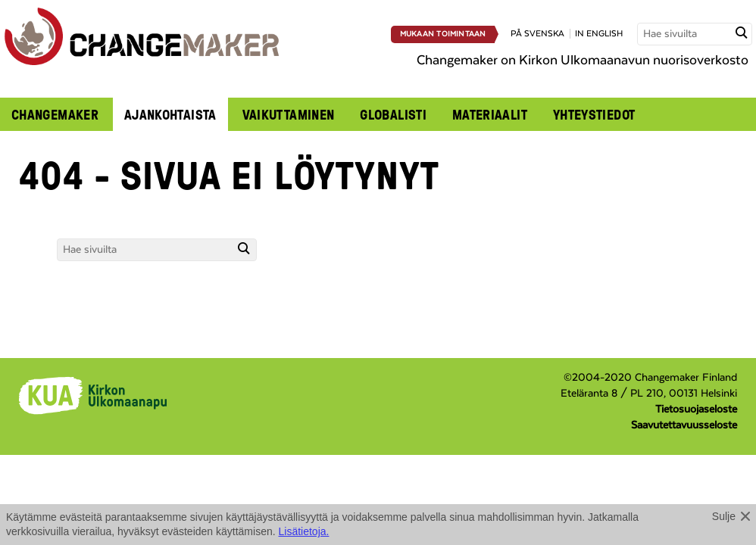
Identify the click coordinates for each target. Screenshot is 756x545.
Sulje (724, 516)
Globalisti (393, 114)
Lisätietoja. (304, 531)
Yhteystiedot (594, 114)
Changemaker (55, 114)
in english (599, 34)
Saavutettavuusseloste (684, 425)
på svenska (537, 34)
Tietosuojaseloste (696, 410)
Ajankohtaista (170, 114)
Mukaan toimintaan (443, 34)
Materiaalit (490, 114)
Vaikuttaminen (289, 114)
